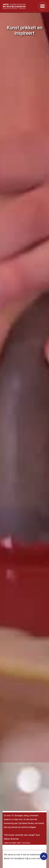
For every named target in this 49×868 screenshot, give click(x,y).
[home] (19, 6)
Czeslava (26, 843)
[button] (42, 6)
